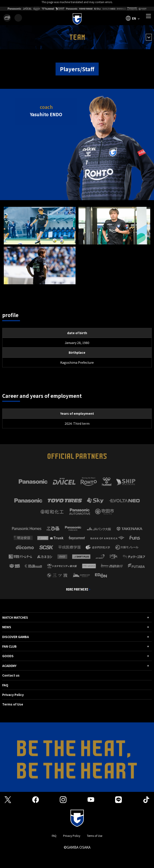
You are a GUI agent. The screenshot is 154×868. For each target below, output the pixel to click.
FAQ (5, 685)
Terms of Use (13, 704)
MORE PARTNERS (77, 590)
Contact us (11, 675)
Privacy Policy (13, 695)
